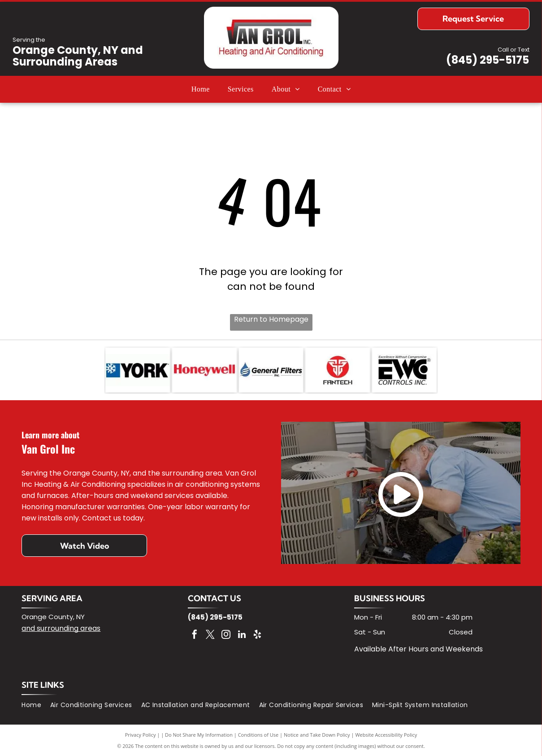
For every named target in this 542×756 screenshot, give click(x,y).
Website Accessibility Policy (386, 735)
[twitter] (210, 636)
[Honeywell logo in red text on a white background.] (204, 370)
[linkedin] (242, 636)
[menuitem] (201, 89)
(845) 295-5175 (488, 60)
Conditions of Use (258, 735)
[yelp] (257, 636)
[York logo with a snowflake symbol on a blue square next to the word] (138, 370)
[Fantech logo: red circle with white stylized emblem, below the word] (338, 370)
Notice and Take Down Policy (317, 735)
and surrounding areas (61, 628)
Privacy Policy (141, 735)
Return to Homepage (271, 319)
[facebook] (195, 636)
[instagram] (226, 636)
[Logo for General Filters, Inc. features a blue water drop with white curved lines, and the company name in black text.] (271, 370)
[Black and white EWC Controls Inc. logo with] (404, 370)
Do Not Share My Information (199, 735)
